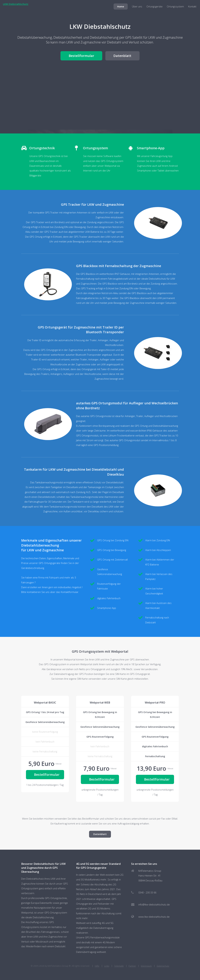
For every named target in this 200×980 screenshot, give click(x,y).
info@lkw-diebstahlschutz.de (154, 904)
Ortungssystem (175, 6)
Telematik (119, 966)
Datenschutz (163, 966)
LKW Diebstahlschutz (16, 4)
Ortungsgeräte (154, 6)
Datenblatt (122, 56)
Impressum (146, 966)
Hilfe (97, 966)
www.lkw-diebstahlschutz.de (154, 917)
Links (107, 966)
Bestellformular (81, 56)
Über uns (137, 6)
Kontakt (192, 6)
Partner (132, 966)
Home (121, 6)
